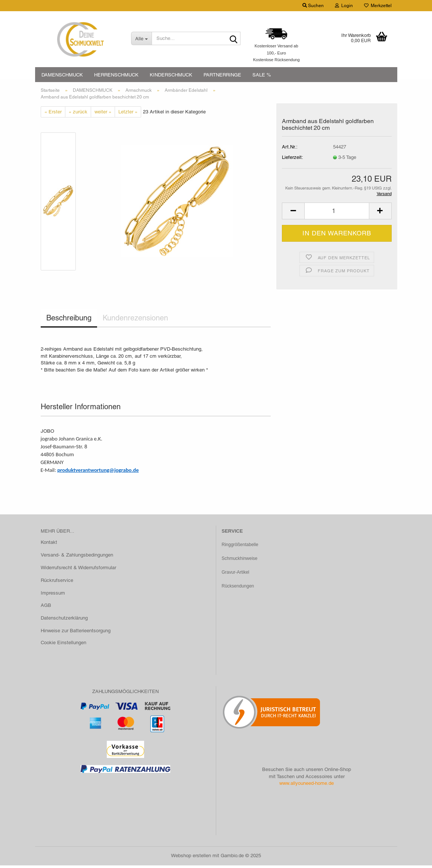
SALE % (262, 75)
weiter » (103, 114)
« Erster (53, 114)
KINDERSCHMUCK (171, 75)
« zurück (78, 114)
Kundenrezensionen (135, 321)
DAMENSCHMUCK (62, 75)
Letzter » (128, 114)
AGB (46, 608)
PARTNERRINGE (222, 75)
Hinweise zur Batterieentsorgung (76, 633)
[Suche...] (141, 38)
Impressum (53, 596)
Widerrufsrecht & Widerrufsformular (78, 570)
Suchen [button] (313, 6)
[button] (293, 214)
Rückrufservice (57, 583)
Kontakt (49, 545)
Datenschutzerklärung (64, 621)
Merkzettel (378, 6)
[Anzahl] (337, 214)
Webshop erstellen (191, 858)
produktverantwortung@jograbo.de (98, 473)
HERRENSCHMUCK (116, 75)
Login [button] (344, 6)
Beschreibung (69, 321)
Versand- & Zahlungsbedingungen (77, 557)
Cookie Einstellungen (63, 645)
